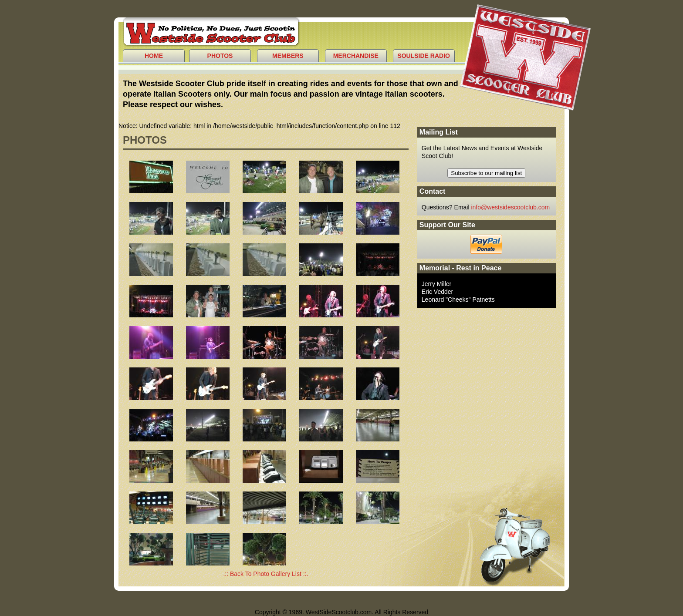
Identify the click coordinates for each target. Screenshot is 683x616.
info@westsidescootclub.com (510, 207)
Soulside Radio (424, 56)
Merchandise (356, 56)
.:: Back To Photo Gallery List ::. (265, 574)
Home (154, 56)
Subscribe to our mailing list (486, 173)
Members (288, 56)
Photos (220, 56)
